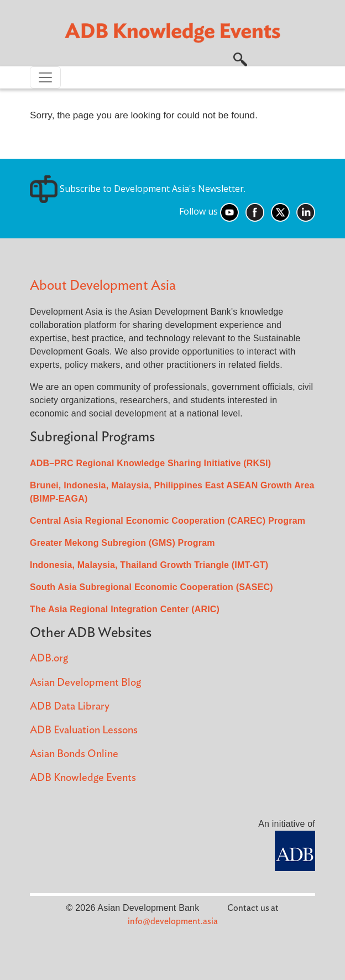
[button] (240, 58)
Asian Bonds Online (74, 754)
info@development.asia (173, 921)
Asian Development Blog (85, 683)
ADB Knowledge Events (83, 778)
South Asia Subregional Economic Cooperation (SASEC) (151, 587)
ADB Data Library (70, 707)
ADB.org (49, 658)
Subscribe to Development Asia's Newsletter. (138, 189)
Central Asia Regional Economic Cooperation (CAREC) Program (168, 521)
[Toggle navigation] (45, 77)
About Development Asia (103, 286)
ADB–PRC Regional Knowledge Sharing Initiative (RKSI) (150, 463)
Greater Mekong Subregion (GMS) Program (122, 543)
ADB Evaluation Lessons (84, 730)
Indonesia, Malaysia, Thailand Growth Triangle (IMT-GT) (149, 565)
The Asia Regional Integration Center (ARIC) (125, 609)
